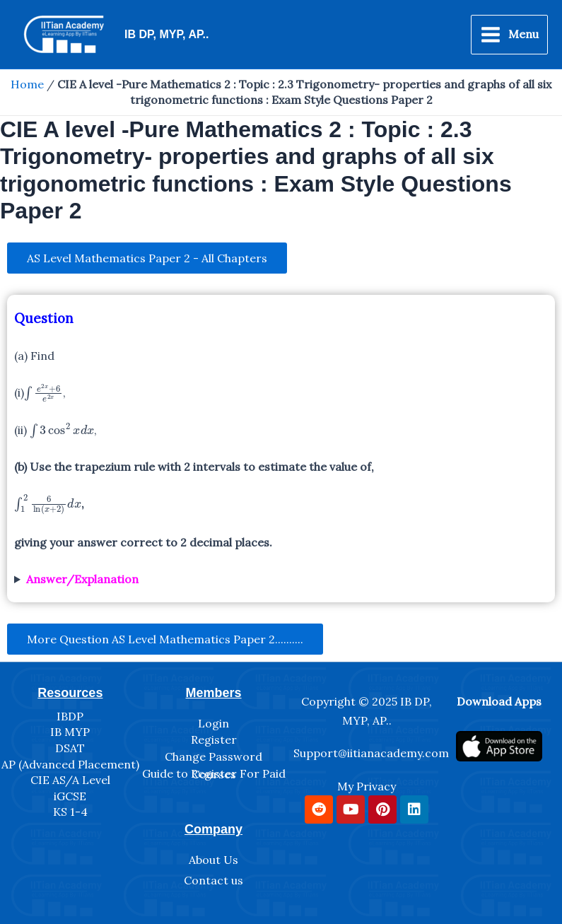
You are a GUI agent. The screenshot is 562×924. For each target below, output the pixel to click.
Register (214, 739)
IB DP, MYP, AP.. (166, 34)
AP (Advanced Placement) (70, 764)
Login (213, 723)
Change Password (213, 756)
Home (27, 84)
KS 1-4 (70, 812)
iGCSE (70, 796)
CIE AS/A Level (70, 780)
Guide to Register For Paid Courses (214, 774)
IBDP (70, 716)
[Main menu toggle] (509, 35)
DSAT (70, 748)
